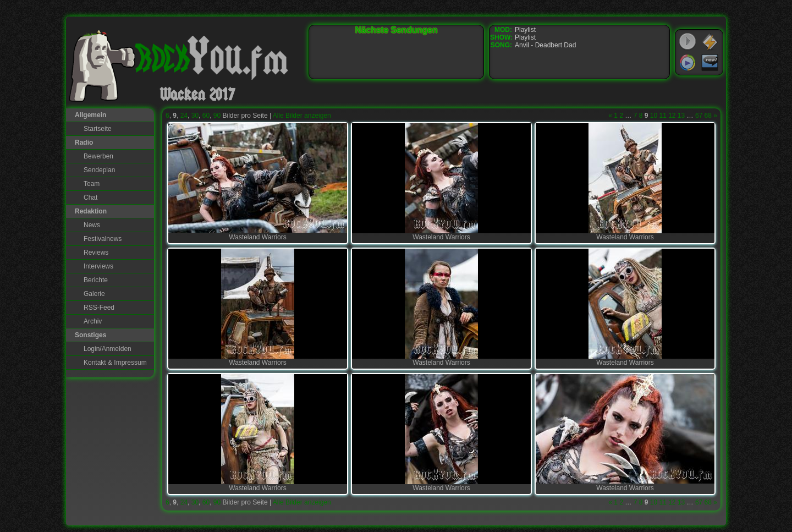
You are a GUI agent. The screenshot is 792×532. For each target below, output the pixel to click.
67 (699, 116)
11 (662, 116)
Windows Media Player (687, 63)
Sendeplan (99, 170)
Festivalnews (103, 239)
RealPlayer (710, 63)
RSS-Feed (99, 308)
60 (206, 116)
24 (184, 116)
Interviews (98, 266)
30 (195, 116)
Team (92, 184)
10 (654, 116)
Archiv (93, 321)
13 (681, 116)
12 (672, 116)
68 (708, 116)
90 (217, 116)
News (92, 225)
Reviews (96, 253)
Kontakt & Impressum (115, 363)
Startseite (98, 129)
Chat (90, 198)
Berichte (96, 280)
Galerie (94, 294)
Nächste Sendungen (397, 30)
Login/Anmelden (108, 349)
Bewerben (98, 156)
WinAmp (710, 42)
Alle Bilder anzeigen (302, 116)
